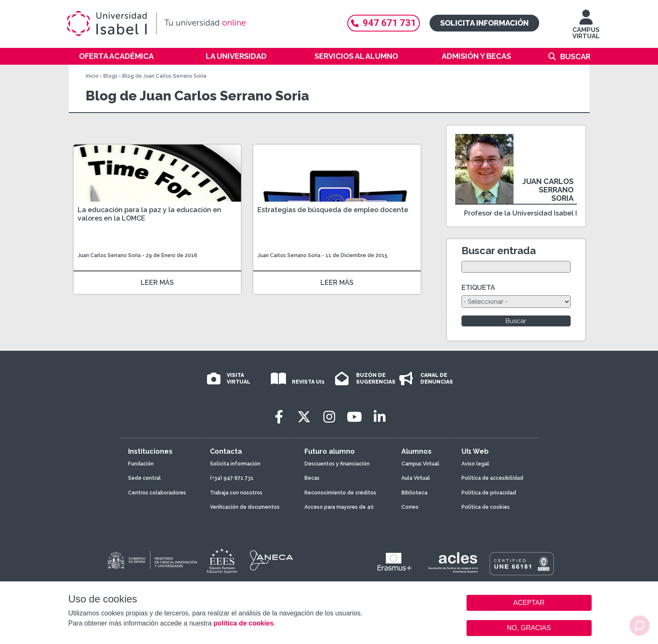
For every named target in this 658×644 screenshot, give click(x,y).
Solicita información (484, 23)
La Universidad (236, 56)
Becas (312, 478)
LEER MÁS (157, 283)
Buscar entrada (499, 251)
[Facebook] (279, 417)
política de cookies (243, 623)
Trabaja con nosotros (236, 493)
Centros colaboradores (157, 493)
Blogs (110, 76)
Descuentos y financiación (337, 464)
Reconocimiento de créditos (340, 493)
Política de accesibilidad (492, 478)
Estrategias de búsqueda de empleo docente (333, 210)
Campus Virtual (420, 464)
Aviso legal (475, 464)
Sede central (144, 478)
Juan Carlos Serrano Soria (109, 255)
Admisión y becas (476, 56)
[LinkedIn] (380, 417)
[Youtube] (354, 417)
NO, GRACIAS (529, 628)
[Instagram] (329, 417)
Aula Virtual (416, 478)
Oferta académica (116, 56)
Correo (410, 507)
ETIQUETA (478, 288)
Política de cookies (486, 507)
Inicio (92, 76)
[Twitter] (304, 417)
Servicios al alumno (356, 56)
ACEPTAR (529, 603)
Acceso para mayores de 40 (339, 507)
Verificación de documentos (245, 507)
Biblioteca (414, 493)
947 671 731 (384, 23)
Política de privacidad (489, 493)
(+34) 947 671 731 (232, 478)
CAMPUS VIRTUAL (586, 28)
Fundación (141, 464)
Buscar (575, 57)
